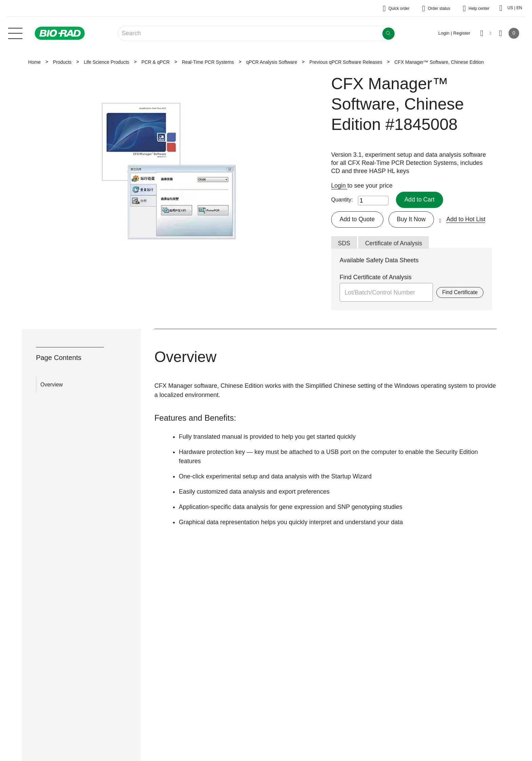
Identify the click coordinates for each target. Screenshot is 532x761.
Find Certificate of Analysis (376, 278)
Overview (52, 385)
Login (339, 186)
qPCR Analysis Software (271, 62)
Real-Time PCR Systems (208, 62)
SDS (344, 243)
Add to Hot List (468, 219)
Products (62, 62)
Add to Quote (358, 219)
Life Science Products (107, 62)
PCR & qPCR (156, 62)
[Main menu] (15, 33)
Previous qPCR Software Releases (346, 62)
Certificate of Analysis (395, 243)
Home (34, 62)
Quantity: (342, 200)
